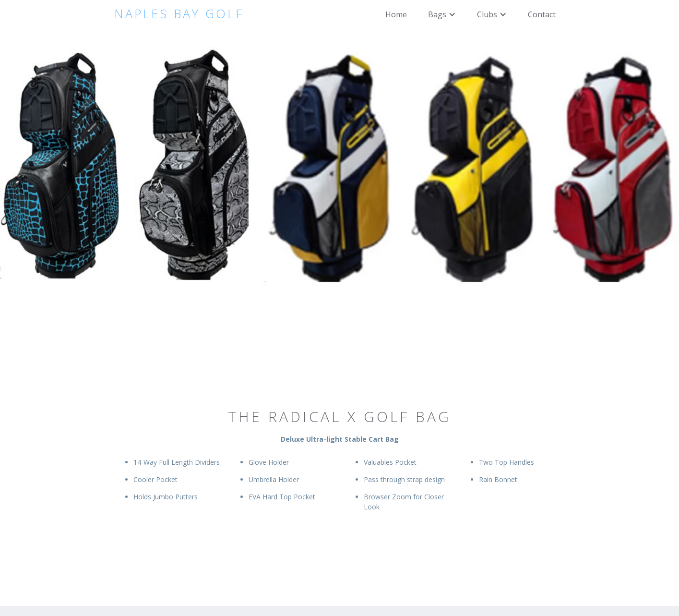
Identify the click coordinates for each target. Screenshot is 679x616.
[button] (442, 14)
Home (396, 14)
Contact (542, 14)
